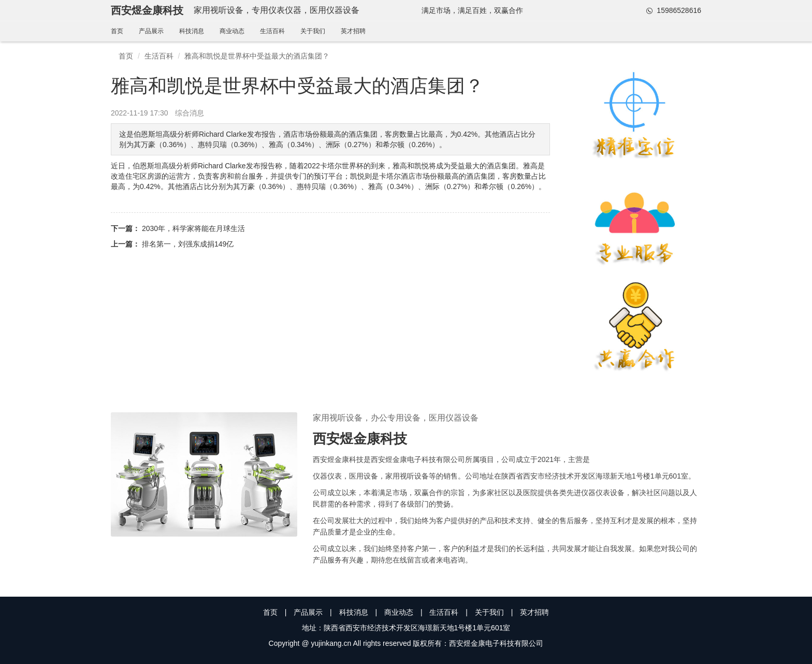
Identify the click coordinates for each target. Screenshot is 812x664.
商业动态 (232, 31)
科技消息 (192, 31)
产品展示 (151, 31)
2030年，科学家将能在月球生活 (193, 228)
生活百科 (272, 31)
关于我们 (313, 31)
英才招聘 (353, 31)
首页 (117, 31)
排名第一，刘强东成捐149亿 (188, 244)
